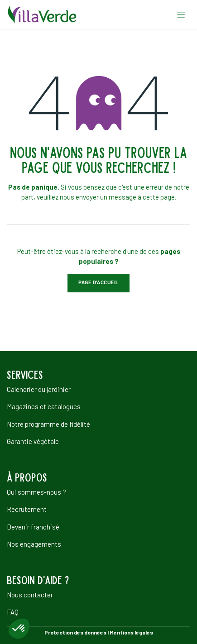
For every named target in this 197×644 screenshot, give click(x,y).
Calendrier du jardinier (39, 389)
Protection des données (75, 632)
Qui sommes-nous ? (36, 492)
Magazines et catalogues (44, 406)
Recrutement (27, 509)
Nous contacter (30, 595)
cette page (159, 197)
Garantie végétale (33, 441)
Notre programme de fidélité (48, 424)
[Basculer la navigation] (181, 14)
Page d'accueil (98, 283)
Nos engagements (34, 544)
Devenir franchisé (33, 527)
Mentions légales (131, 632)
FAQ (13, 612)
